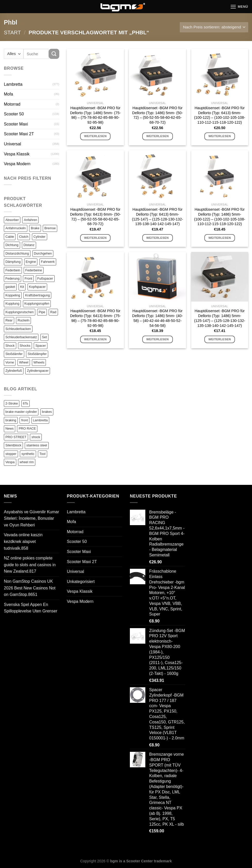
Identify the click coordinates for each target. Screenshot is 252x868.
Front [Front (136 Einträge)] (28, 278)
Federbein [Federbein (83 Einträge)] (13, 270)
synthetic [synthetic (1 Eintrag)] (28, 454)
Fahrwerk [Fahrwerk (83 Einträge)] (48, 262)
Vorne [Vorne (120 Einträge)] (10, 362)
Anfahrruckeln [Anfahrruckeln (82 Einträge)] (16, 228)
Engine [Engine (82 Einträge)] (31, 262)
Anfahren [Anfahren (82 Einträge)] (30, 220)
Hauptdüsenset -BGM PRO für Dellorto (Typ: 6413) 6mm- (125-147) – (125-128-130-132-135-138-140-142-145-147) (157, 217)
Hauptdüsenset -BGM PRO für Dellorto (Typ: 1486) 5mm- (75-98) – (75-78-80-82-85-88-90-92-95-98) (95, 115)
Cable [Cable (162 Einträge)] (10, 237)
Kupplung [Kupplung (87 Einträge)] (12, 303)
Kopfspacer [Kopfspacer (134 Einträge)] (37, 287)
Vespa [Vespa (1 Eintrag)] (10, 462)
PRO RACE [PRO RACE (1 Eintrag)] (27, 428)
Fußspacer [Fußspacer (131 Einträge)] (45, 278)
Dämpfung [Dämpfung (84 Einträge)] (13, 262)
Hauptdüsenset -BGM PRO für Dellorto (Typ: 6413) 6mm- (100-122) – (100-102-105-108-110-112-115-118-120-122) (220, 115)
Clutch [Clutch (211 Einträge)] (24, 237)
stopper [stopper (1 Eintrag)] (11, 454)
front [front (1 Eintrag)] (24, 420)
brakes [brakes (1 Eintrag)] (47, 412)
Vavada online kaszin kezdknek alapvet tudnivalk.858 (23, 541)
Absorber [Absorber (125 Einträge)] (12, 220)
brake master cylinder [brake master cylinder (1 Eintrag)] (21, 412)
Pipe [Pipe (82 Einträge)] (42, 312)
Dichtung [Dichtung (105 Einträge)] (12, 245)
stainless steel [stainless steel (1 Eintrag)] (37, 445)
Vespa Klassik (17, 154)
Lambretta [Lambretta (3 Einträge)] (40, 420)
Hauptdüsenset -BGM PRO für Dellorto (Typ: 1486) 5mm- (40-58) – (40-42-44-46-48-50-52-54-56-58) (158, 318)
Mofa (9, 94)
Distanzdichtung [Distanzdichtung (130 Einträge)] (17, 253)
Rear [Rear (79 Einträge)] (9, 320)
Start (12, 32)
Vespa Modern (17, 164)
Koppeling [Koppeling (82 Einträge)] (13, 295)
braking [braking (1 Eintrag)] (11, 420)
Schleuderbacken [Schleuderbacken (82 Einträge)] (18, 329)
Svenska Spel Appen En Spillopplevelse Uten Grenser (31, 608)
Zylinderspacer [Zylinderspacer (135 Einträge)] (38, 371)
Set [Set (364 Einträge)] (44, 337)
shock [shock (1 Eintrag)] (36, 437)
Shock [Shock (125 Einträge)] (10, 346)
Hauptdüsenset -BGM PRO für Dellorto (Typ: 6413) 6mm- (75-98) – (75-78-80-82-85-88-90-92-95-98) (95, 318)
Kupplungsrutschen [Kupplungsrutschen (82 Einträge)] (20, 312)
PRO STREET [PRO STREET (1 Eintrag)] (16, 437)
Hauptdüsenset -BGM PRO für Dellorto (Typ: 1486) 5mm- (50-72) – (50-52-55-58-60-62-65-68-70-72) (158, 115)
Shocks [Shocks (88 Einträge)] (25, 346)
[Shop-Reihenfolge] (214, 27)
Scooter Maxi (16, 124)
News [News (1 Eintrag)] (10, 428)
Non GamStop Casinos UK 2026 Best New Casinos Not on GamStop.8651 (30, 588)
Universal (12, 144)
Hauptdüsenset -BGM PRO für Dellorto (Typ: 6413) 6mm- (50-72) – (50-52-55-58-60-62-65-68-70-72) (95, 217)
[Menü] (239, 7)
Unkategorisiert (81, 582)
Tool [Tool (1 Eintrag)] (42, 454)
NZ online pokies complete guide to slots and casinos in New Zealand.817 (30, 565)
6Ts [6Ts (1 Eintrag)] (26, 403)
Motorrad (12, 104)
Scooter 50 (14, 114)
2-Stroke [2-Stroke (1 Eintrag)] (12, 403)
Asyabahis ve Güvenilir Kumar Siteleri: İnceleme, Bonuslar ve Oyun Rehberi (31, 518)
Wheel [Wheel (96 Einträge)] (24, 362)
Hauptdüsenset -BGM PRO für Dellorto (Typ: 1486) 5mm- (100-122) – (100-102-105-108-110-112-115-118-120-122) (220, 217)
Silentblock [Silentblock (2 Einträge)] (13, 445)
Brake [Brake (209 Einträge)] (35, 228)
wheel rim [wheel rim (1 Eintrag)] (27, 462)
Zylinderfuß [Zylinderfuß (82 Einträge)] (14, 371)
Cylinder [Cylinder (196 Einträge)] (40, 237)
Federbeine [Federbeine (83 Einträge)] (34, 270)
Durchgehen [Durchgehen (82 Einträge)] (43, 253)
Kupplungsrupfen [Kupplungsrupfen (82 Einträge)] (37, 303)
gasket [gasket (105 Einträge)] (10, 287)
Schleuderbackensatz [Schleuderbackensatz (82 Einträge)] (21, 337)
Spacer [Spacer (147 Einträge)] (41, 346)
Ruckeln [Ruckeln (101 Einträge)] (23, 320)
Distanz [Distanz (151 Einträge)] (29, 245)
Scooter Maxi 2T (19, 134)
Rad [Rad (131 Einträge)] (53, 312)
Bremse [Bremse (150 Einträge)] (50, 228)
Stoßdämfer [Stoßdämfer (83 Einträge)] (14, 354)
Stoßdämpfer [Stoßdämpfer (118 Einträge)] (37, 354)
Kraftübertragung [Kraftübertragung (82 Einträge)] (37, 295)
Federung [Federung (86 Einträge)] (12, 278)
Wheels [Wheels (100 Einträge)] (39, 362)
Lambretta (13, 84)
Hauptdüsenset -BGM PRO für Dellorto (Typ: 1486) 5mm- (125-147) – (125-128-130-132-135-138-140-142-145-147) (220, 318)
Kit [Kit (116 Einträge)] (22, 287)
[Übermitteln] (54, 54)
